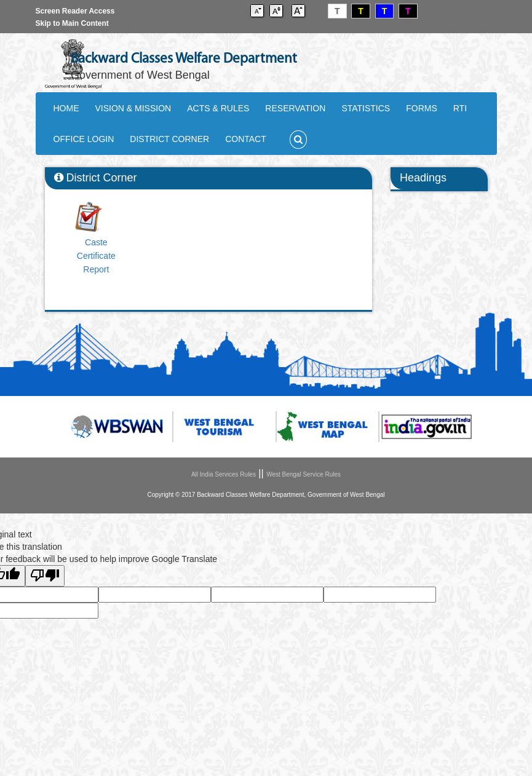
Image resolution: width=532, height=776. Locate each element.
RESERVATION (295, 108)
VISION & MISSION (133, 108)
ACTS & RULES (218, 108)
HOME (66, 108)
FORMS (422, 108)
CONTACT (246, 139)
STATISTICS (366, 108)
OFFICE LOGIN (84, 139)
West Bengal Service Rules (304, 474)
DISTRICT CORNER (169, 139)
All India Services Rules (224, 474)
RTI (460, 108)
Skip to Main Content (72, 23)
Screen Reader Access (75, 11)
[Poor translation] (45, 576)
